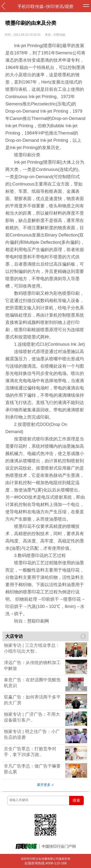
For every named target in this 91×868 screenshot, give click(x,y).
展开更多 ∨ (46, 785)
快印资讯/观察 (60, 7)
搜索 (76, 800)
